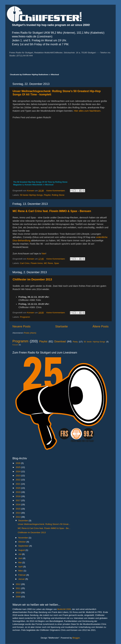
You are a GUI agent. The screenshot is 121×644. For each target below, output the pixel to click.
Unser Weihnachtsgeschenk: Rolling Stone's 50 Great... (44, 524)
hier (44, 254)
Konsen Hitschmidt (33, 185)
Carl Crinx (25, 263)
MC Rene (48, 263)
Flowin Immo (37, 263)
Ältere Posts (101, 326)
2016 (18, 504)
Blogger (76, 638)
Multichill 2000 (64, 609)
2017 (18, 500)
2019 (18, 492)
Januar (22, 579)
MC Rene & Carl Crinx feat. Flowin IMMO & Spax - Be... (44, 528)
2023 (18, 476)
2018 (18, 496)
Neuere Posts (21, 326)
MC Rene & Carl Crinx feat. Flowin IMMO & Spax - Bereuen (52, 211)
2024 (18, 471)
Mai (20, 562)
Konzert (15, 345)
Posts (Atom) (30, 333)
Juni (21, 558)
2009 (18, 597)
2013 (18, 517)
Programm (25, 317)
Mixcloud (55, 74)
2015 (18, 509)
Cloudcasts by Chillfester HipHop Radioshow (29, 74)
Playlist (47, 195)
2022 (18, 480)
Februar (22, 575)
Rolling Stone (58, 195)
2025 (18, 467)
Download (60, 341)
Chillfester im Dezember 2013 (32, 279)
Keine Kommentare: (56, 191)
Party (75, 342)
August (22, 550)
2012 (18, 584)
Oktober (22, 542)
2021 (18, 484)
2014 (18, 513)
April (21, 567)
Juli (20, 554)
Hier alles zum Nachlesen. (87, 111)
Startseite (61, 326)
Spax (56, 263)
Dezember (23, 521)
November (23, 538)
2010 (18, 593)
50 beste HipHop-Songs (31, 195)
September (24, 546)
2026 (18, 463)
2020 (18, 488)
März (21, 571)
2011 (18, 588)
